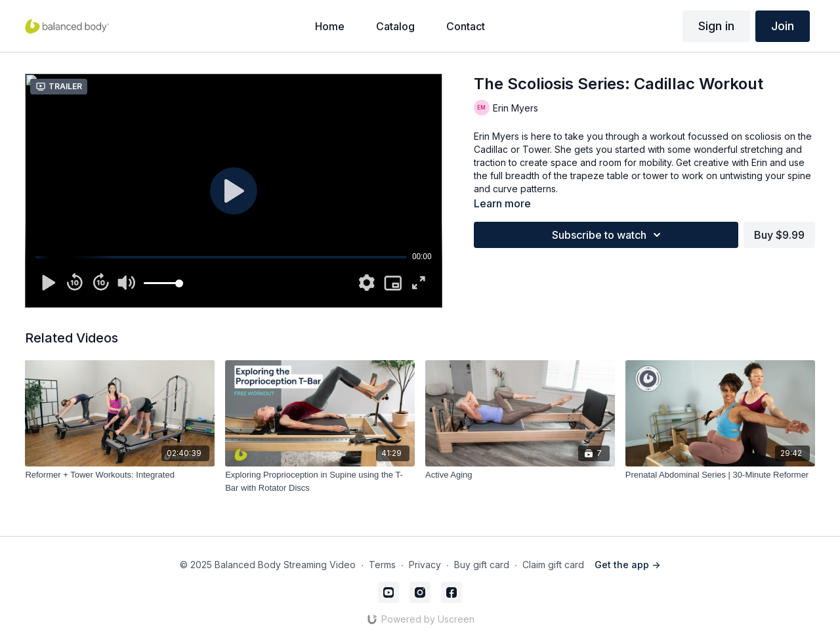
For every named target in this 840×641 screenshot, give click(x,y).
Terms (382, 565)
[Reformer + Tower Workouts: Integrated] (120, 475)
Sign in (716, 26)
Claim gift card (553, 565)
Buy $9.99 (779, 235)
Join (783, 26)
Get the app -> (627, 565)
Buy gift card (482, 565)
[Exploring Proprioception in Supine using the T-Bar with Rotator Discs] (320, 481)
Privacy (425, 565)
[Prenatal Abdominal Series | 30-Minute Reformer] (720, 475)
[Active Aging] (520, 475)
